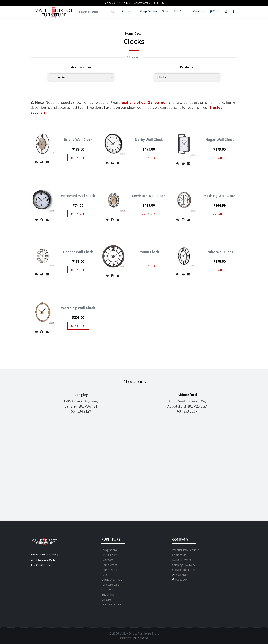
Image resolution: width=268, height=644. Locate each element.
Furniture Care (110, 585)
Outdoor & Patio (112, 579)
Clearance (107, 589)
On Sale (106, 599)
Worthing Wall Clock (78, 308)
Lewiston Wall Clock (149, 196)
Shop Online (148, 11)
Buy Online (108, 594)
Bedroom (107, 560)
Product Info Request (185, 550)
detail (78, 158)
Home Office (109, 565)
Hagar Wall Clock (220, 140)
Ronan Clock (149, 252)
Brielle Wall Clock (78, 140)
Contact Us (179, 555)
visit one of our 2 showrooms (146, 102)
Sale (165, 11)
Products (128, 11)
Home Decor (109, 570)
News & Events (182, 560)
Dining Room (109, 555)
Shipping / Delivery (184, 565)
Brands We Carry (112, 604)
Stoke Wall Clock (219, 252)
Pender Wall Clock (78, 252)
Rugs (105, 575)
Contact (199, 11)
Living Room (109, 550)
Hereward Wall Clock (78, 196)
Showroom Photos (184, 570)
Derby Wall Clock (149, 140)
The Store (181, 11)
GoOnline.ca (140, 638)
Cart (214, 11)
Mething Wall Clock (220, 196)
